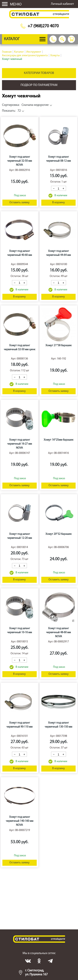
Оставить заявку (19, 203)
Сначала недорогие (25, 105)
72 (11, 111)
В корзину (59, 203)
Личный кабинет (62, 4)
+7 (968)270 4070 (43, 26)
